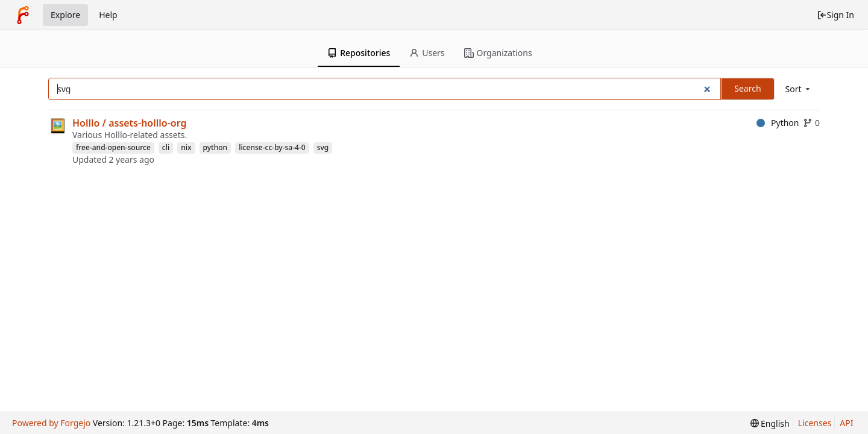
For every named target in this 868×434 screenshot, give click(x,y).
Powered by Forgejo (51, 423)
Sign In (835, 15)
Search (747, 88)
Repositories (359, 53)
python (215, 147)
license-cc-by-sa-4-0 (272, 147)
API (846, 423)
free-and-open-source (113, 147)
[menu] (799, 89)
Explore (65, 15)
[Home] (23, 15)
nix (186, 147)
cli (166, 147)
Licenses (815, 423)
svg (323, 147)
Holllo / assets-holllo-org (129, 123)
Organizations (498, 53)
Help (108, 15)
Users (427, 53)
